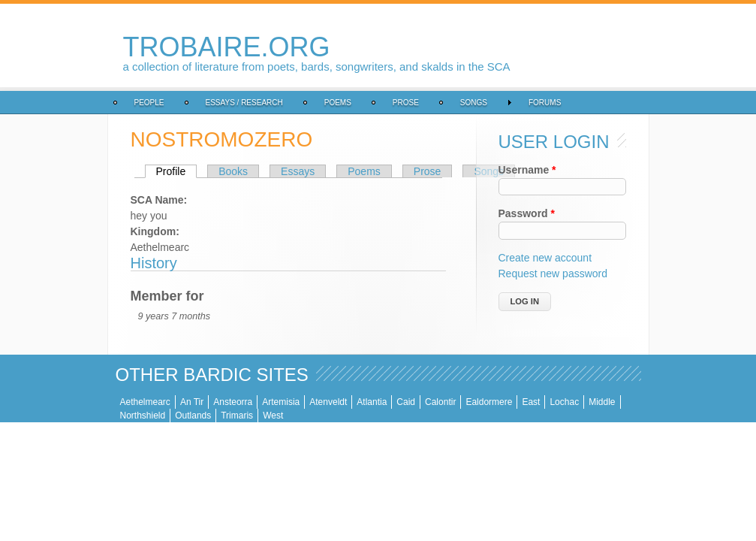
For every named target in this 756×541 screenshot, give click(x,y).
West (688, 402)
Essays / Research (154, 103)
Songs (384, 103)
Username (557, 170)
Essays (208, 171)
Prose (316, 103)
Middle (512, 402)
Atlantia (282, 402)
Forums (455, 103)
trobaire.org (137, 47)
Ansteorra (143, 402)
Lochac (474, 402)
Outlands (608, 402)
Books (143, 171)
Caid (316, 402)
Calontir (350, 402)
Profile (87, 171)
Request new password (583, 274)
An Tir (102, 402)
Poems (248, 103)
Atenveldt (238, 402)
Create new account (575, 258)
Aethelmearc (55, 402)
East (441, 402)
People (59, 103)
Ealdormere (399, 402)
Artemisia (191, 402)
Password (557, 213)
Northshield (558, 402)
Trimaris (652, 402)
